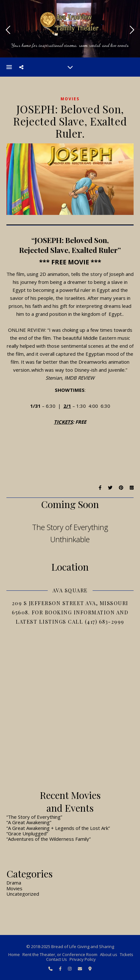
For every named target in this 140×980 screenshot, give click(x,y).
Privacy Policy (83, 959)
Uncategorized (23, 894)
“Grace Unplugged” (27, 833)
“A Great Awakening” (29, 822)
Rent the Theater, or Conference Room (60, 954)
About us (109, 954)
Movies (70, 99)
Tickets (127, 954)
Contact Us (57, 959)
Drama (14, 883)
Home (14, 954)
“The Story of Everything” (34, 817)
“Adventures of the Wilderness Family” (49, 839)
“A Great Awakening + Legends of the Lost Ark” (58, 828)
